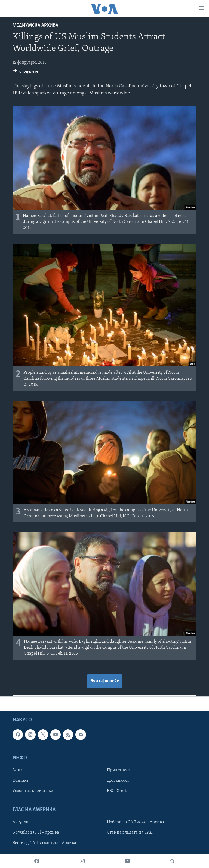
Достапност (118, 781)
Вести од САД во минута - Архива (44, 843)
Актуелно (22, 822)
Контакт (21, 781)
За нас (19, 770)
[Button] (25, 73)
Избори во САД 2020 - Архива (136, 822)
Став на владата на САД (130, 832)
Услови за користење (33, 791)
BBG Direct (117, 791)
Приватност (119, 770)
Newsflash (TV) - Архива (36, 832)
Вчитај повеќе (105, 681)
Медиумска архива (35, 25)
